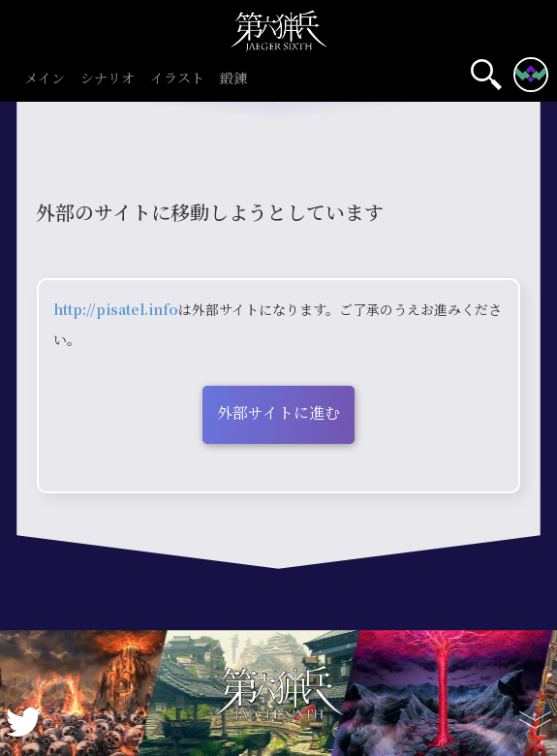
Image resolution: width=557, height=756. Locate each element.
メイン (45, 79)
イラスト (177, 79)
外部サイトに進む (278, 412)
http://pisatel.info (116, 309)
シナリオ (108, 79)
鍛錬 (233, 79)
